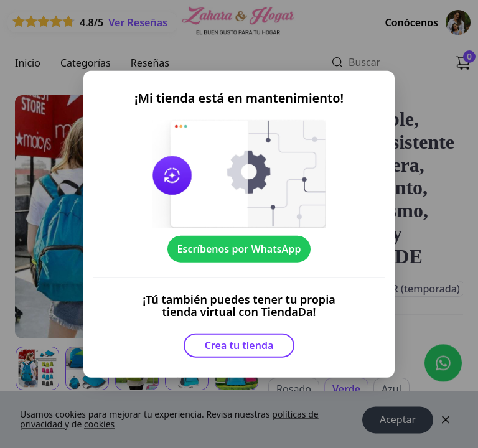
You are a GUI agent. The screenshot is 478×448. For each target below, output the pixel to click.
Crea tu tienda (239, 345)
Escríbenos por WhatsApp (239, 249)
